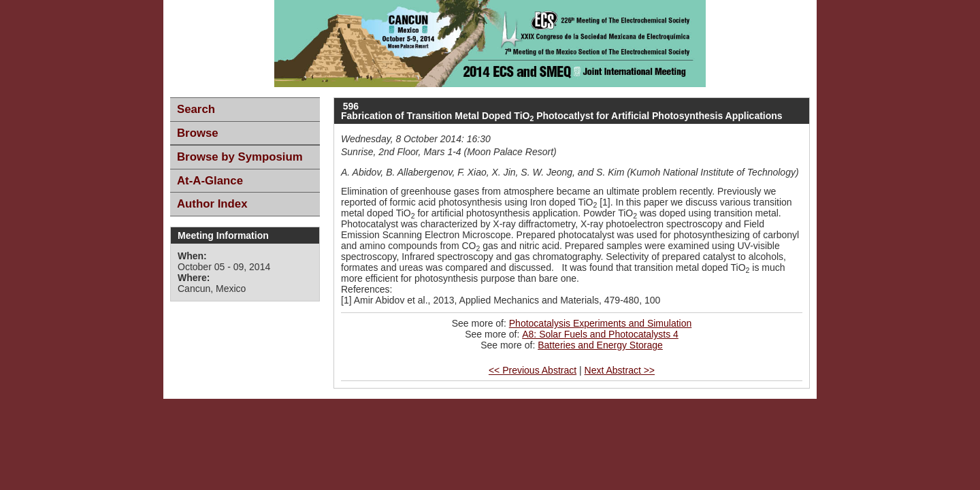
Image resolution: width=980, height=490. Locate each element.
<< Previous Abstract (533, 370)
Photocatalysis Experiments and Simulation (600, 323)
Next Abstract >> (620, 370)
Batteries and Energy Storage (600, 345)
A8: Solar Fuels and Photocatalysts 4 (600, 334)
